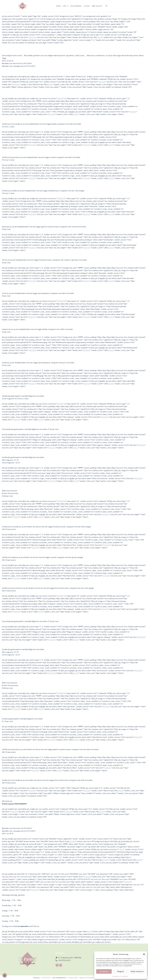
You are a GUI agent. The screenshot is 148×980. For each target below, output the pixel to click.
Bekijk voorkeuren (137, 971)
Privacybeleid (124, 976)
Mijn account (97, 6)
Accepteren (104, 971)
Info (66, 6)
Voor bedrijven (76, 6)
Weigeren (121, 971)
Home (58, 6)
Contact (87, 6)
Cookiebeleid (116, 976)
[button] (144, 954)
